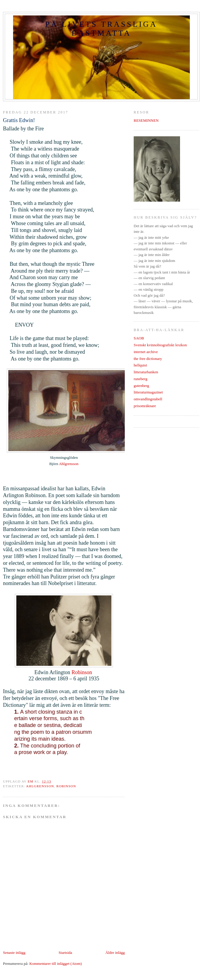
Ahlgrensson (69, 464)
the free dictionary (148, 359)
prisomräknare (145, 406)
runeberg (141, 379)
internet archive (146, 352)
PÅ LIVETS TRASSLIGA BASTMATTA (101, 29)
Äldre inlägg (115, 953)
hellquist (140, 365)
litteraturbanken (146, 372)
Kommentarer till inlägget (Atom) (56, 964)
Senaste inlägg (14, 953)
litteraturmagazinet (148, 392)
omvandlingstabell (148, 399)
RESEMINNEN (146, 120)
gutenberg (141, 386)
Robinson (83, 672)
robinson (66, 786)
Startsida (65, 953)
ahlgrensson (40, 786)
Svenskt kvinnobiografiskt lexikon (160, 345)
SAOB (139, 338)
